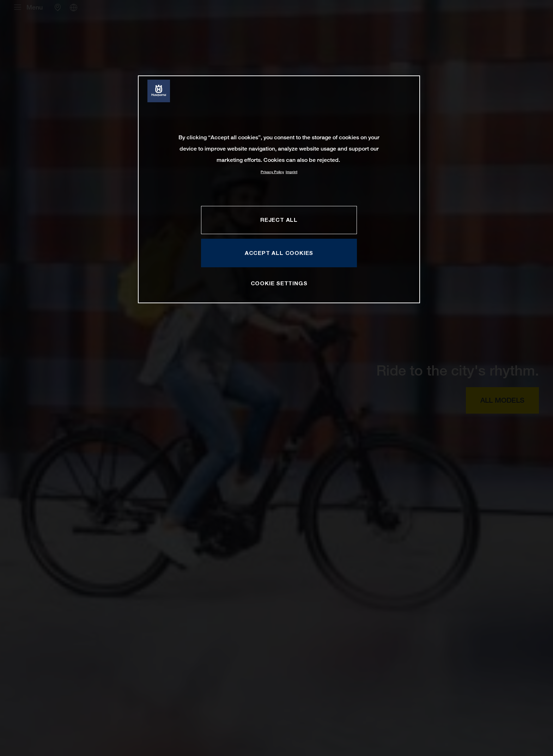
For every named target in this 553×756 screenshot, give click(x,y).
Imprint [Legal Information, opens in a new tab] (291, 172)
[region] (279, 189)
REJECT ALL (279, 220)
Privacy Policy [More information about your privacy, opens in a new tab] (272, 172)
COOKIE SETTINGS (279, 283)
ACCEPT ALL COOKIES (279, 253)
